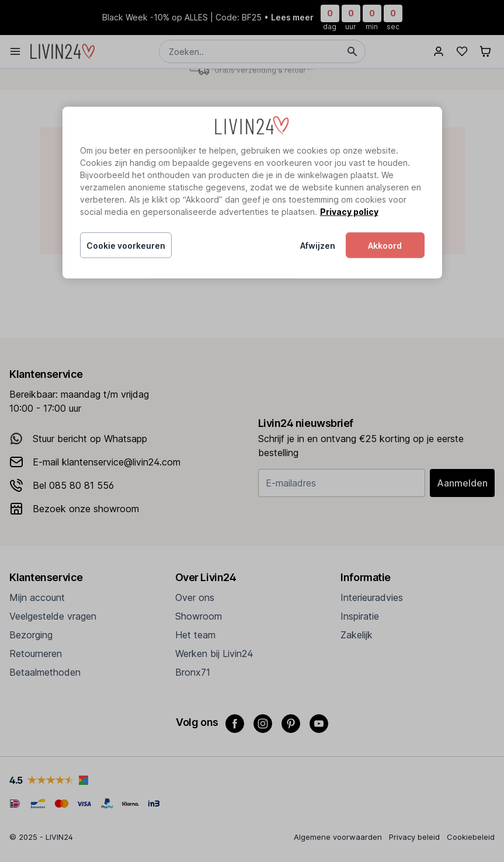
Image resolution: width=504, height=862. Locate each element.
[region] (252, 193)
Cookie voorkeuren (126, 246)
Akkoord (385, 246)
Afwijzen (318, 246)
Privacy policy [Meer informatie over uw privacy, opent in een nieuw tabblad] (349, 212)
